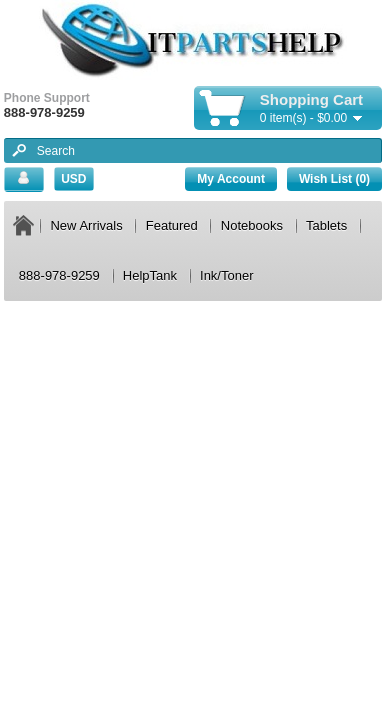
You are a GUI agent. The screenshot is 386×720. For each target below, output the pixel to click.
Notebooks (252, 225)
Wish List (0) (334, 179)
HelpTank (150, 275)
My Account (231, 179)
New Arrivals (86, 225)
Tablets (326, 225)
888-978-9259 (59, 275)
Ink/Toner (226, 275)
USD (73, 179)
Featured (172, 225)
